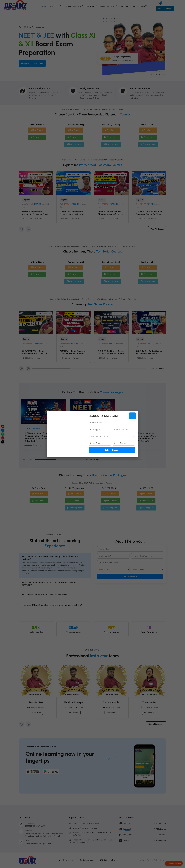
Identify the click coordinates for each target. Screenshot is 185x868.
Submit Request (112, 450)
